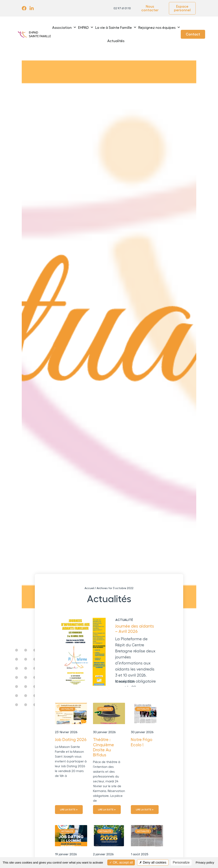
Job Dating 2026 (71, 740)
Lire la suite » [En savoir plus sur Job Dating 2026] (69, 810)
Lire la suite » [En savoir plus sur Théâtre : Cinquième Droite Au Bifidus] (107, 810)
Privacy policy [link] (205, 862)
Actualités (116, 41)
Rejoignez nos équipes (159, 28)
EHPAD (86, 28)
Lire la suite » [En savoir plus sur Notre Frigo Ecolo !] (145, 810)
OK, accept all (121, 862)
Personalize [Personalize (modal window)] (181, 862)
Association (64, 28)
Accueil (89, 588)
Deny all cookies (153, 862)
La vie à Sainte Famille (116, 28)
